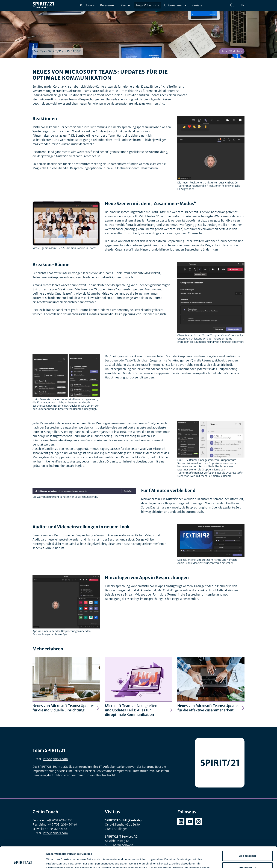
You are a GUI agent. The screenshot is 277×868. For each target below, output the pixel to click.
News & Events (148, 5)
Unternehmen (175, 5)
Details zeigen (55, 861)
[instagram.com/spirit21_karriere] (199, 822)
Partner (126, 5)
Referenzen (108, 5)
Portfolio (87, 5)
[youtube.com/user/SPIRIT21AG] (190, 822)
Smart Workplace (232, 51)
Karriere (197, 5)
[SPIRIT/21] (43, 5)
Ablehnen (247, 858)
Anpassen (248, 847)
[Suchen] (232, 5)
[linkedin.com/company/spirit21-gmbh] (181, 822)
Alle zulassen (247, 835)
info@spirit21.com (55, 759)
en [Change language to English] (243, 5)
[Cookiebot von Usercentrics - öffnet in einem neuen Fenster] (23, 861)
